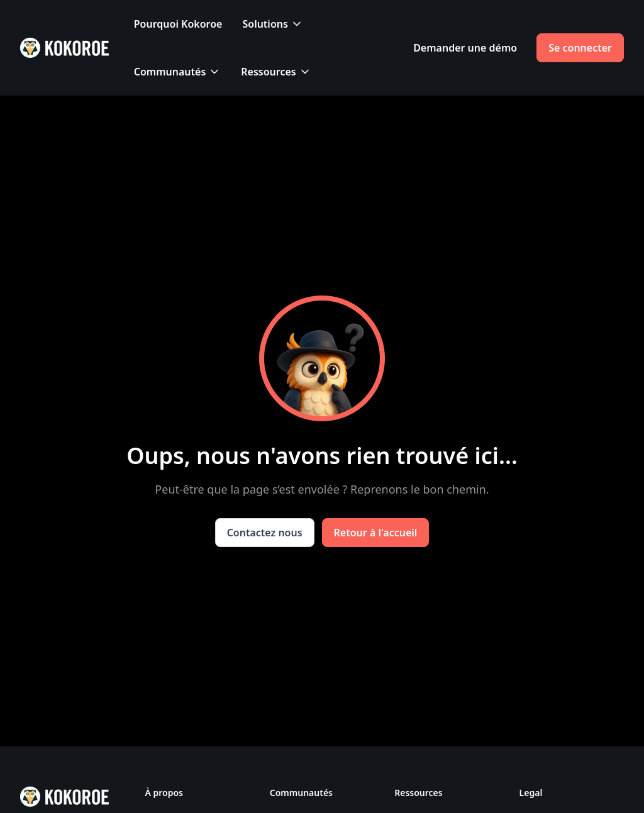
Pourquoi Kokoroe (178, 24)
